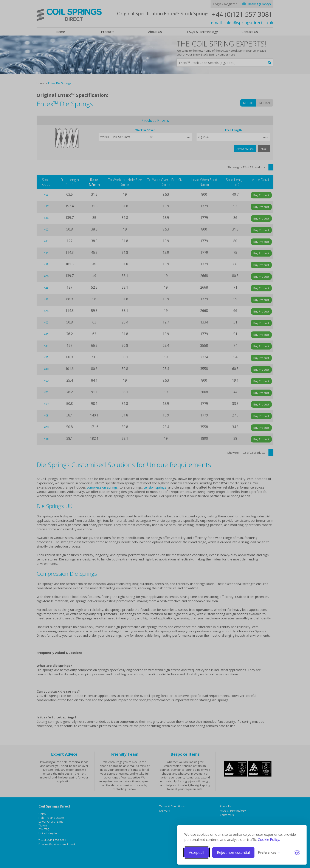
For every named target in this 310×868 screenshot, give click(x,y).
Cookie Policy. (269, 840)
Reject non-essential (233, 853)
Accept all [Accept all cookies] (197, 853)
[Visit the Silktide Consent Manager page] (297, 853)
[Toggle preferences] (269, 853)
